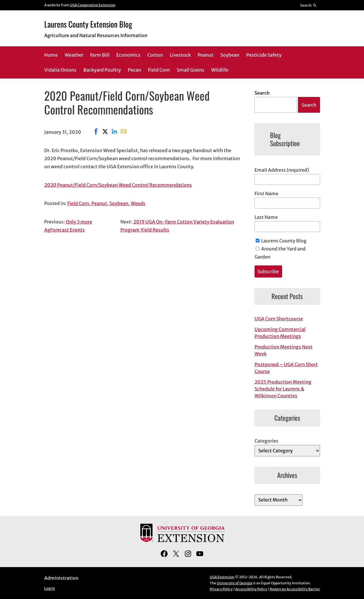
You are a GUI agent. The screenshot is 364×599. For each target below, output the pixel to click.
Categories (266, 441)
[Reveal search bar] (308, 5)
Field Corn (78, 203)
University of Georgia (235, 583)
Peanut (99, 203)
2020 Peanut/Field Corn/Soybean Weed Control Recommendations (118, 185)
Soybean (119, 203)
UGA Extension (222, 577)
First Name (266, 194)
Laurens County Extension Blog (88, 24)
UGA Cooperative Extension (93, 5)
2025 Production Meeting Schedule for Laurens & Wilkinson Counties (283, 389)
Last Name (266, 217)
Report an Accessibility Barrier (295, 589)
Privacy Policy (221, 589)
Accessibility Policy (251, 589)
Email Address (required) (282, 170)
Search (262, 93)
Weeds (138, 203)
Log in (50, 589)
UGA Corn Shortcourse (279, 319)
